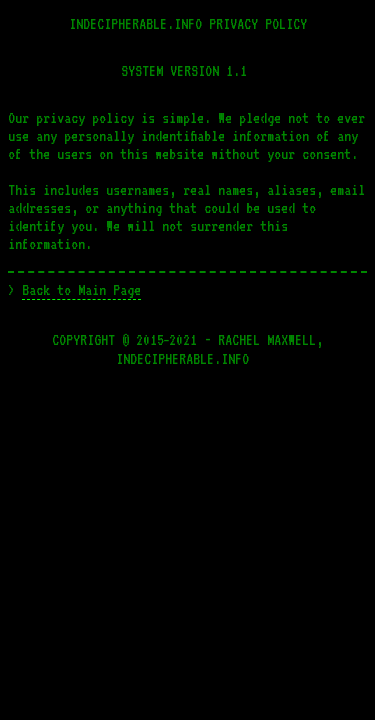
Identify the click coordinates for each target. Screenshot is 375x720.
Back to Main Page (81, 290)
